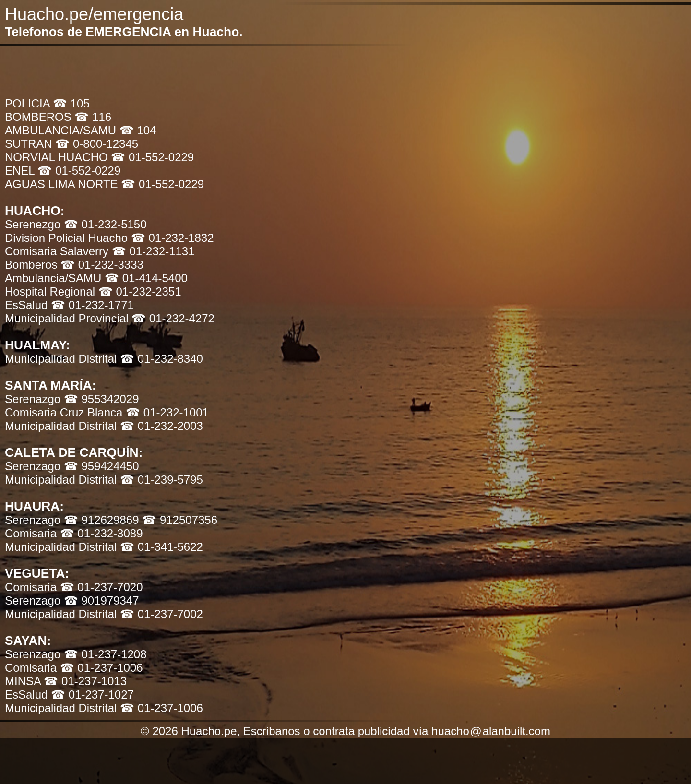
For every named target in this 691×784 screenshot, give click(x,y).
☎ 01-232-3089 (101, 533)
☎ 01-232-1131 (153, 251)
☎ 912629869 (103, 520)
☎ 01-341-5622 (161, 547)
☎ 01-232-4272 (173, 318)
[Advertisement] (233, 70)
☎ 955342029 (101, 399)
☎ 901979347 (101, 600)
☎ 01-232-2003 (161, 426)
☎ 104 (138, 130)
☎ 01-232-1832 (173, 238)
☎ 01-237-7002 (161, 614)
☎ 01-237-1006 (101, 668)
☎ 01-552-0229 (152, 157)
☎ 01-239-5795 (161, 480)
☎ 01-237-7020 (101, 587)
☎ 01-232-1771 (92, 305)
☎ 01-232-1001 (167, 412)
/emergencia (136, 14)
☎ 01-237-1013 (85, 681)
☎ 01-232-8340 (161, 359)
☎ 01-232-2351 (140, 291)
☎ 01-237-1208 (105, 654)
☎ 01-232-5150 (105, 224)
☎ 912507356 (180, 520)
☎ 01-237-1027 (92, 695)
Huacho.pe (47, 14)
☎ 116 (93, 117)
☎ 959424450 (101, 466)
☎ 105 (71, 103)
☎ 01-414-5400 (146, 278)
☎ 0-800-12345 (97, 144)
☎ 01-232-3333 (102, 265)
